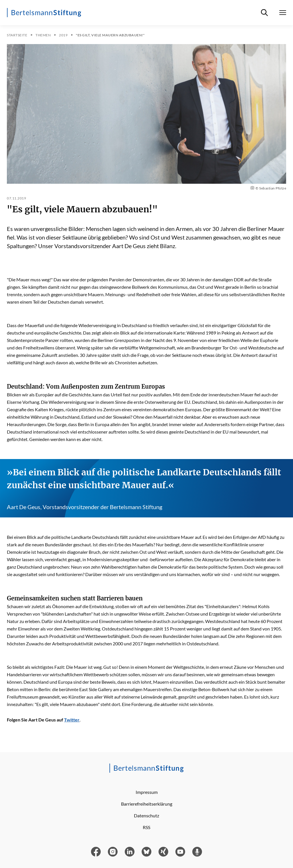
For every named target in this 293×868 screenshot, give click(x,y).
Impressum (147, 792)
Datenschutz (146, 815)
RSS (146, 827)
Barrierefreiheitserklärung (147, 804)
